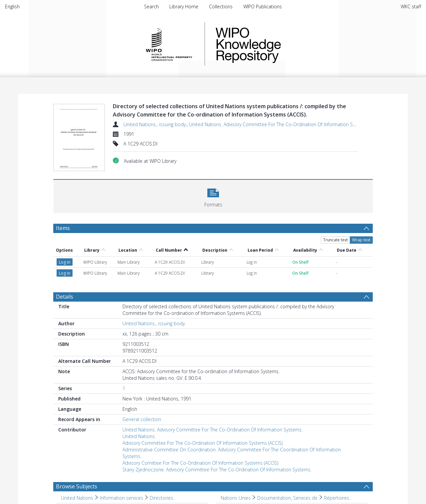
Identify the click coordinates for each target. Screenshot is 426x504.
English (12, 6)
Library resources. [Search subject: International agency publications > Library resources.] (157, 474)
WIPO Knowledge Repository (276, 44)
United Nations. (139, 402)
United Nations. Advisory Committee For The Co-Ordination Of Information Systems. (279, 124)
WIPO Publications (263, 6)
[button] (213, 196)
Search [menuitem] (151, 6)
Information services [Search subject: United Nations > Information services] (121, 463)
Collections (221, 6)
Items (63, 228)
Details (65, 262)
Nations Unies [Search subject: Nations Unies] (236, 463)
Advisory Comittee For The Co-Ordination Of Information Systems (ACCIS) (200, 428)
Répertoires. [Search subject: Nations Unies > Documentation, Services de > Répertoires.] (337, 463)
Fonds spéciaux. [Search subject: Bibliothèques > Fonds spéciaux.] (274, 474)
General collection (142, 385)
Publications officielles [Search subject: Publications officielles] (85, 484)
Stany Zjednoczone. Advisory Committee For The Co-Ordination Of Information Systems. (217, 435)
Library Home (184, 6)
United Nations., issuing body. (155, 124)
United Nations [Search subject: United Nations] (77, 463)
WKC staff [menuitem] (411, 6)
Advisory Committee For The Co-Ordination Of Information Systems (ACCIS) (203, 408)
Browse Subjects (77, 452)
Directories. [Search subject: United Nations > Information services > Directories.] (162, 463)
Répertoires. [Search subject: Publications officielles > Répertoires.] (128, 484)
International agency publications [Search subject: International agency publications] (96, 474)
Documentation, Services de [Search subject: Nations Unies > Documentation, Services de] (287, 463)
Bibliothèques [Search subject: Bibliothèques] (235, 474)
